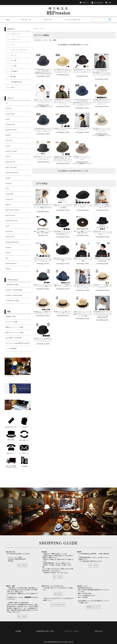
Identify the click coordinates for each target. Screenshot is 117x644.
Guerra (8, 157)
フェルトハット (13, 39)
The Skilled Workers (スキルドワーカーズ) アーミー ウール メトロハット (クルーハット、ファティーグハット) (63, 102)
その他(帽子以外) (14, 82)
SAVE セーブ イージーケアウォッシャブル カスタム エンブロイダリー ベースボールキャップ (43, 260)
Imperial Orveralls (12, 173)
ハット (10, 45)
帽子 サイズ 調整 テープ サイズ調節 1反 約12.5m (83, 232)
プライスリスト (13, 280)
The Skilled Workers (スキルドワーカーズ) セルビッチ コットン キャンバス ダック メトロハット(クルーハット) (102, 102)
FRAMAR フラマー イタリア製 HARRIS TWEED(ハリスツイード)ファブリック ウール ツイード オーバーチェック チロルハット (63, 159)
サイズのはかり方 (58, 605)
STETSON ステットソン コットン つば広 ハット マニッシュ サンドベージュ (102, 130)
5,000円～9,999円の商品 (14, 295)
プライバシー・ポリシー (72, 631)
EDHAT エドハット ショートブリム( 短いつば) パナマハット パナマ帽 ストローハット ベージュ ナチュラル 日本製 (83, 314)
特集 (9, 312)
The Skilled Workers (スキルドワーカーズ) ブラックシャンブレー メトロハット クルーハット (43, 130)
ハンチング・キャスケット (17, 50)
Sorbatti (8, 247)
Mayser (8, 205)
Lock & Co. (10, 199)
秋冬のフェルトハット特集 (14, 332)
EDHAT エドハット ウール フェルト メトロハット (82, 129)
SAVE (8, 226)
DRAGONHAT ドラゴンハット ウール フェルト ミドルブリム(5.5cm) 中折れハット (63, 233)
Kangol (8, 178)
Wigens (8, 269)
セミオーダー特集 (12, 322)
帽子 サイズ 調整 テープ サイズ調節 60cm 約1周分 (43, 232)
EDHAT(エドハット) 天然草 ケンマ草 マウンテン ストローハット (63, 286)
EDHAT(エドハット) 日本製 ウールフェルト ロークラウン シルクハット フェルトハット (43, 340)
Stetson (8, 253)
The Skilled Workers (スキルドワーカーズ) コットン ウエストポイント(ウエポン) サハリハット (63, 71)
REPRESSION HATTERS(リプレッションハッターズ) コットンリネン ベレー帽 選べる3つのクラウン (43, 207)
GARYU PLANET (12, 151)
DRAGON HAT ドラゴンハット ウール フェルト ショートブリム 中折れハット (102, 233)
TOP (8, 20)
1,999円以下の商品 (12, 285)
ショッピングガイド (71, 20)
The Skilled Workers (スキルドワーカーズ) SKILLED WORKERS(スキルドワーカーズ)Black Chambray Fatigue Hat (43, 71)
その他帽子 (12, 71)
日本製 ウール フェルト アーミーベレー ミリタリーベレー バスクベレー (83, 206)
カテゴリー (25, 20)
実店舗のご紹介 (11, 316)
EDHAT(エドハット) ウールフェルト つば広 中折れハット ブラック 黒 (63, 260)
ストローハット (13, 34)
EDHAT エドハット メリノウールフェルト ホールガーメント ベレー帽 (83, 260)
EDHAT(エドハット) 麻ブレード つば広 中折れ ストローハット (43, 312)
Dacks (8, 119)
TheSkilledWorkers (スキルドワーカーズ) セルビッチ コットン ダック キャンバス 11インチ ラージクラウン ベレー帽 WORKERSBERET (103, 314)
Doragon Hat (10, 124)
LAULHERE (10, 194)
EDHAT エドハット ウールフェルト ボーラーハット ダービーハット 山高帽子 (63, 206)
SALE (10, 87)
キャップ (11, 55)
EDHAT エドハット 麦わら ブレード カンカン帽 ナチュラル (63, 312)
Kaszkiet (9, 183)
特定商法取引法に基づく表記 (45, 631)
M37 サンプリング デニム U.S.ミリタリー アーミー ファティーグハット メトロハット (43, 101)
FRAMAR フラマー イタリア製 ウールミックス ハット (63, 129)
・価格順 (50, 40)
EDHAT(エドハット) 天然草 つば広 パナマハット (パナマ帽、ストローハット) (102, 286)
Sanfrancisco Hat (12, 221)
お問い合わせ (99, 631)
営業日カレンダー (23, 594)
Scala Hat (9, 231)
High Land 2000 (11, 167)
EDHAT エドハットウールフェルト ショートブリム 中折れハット (43, 286)
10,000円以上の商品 (12, 301)
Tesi (7, 258)
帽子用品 (11, 77)
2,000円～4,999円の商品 (14, 290)
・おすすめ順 (44, 40)
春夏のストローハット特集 (14, 327)
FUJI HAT (9, 140)
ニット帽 (11, 66)
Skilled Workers (11, 263)
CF (7, 103)
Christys (9, 108)
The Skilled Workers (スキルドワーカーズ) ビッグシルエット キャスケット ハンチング (83, 286)
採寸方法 (58, 594)
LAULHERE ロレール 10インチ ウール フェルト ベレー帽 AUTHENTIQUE (102, 260)
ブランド (47, 20)
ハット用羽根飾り (12, 349)
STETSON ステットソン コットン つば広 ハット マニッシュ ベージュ (82, 158)
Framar (8, 146)
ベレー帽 (11, 61)
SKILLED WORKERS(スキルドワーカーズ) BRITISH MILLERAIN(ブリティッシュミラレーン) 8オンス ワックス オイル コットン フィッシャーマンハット (102, 73)
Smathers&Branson (12, 242)
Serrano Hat (10, 237)
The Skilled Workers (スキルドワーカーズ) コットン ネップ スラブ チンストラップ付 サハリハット (82, 71)
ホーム (36, 28)
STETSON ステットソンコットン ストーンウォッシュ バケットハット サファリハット (43, 158)
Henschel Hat (10, 162)
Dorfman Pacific (11, 130)
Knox (7, 189)
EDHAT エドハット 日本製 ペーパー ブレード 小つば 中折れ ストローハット (103, 206)
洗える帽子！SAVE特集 (13, 338)
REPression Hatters (13, 210)
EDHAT (8, 135)
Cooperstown (10, 114)
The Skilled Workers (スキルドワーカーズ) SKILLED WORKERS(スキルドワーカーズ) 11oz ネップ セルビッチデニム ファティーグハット (82, 102)
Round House (10, 215)
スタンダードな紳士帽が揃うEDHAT (18, 343)
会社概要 (18, 631)
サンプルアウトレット (18, 375)
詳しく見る (22, 565)
